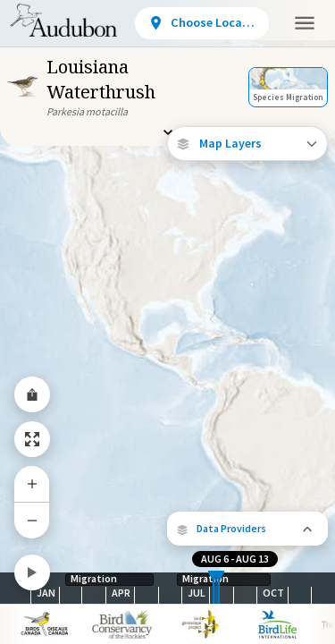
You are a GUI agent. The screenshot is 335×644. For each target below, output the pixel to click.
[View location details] (202, 23)
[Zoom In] (32, 484)
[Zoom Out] (32, 520)
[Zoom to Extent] (32, 439)
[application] (167, 322)
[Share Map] (32, 394)
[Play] (32, 572)
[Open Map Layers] (247, 144)
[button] (247, 529)
